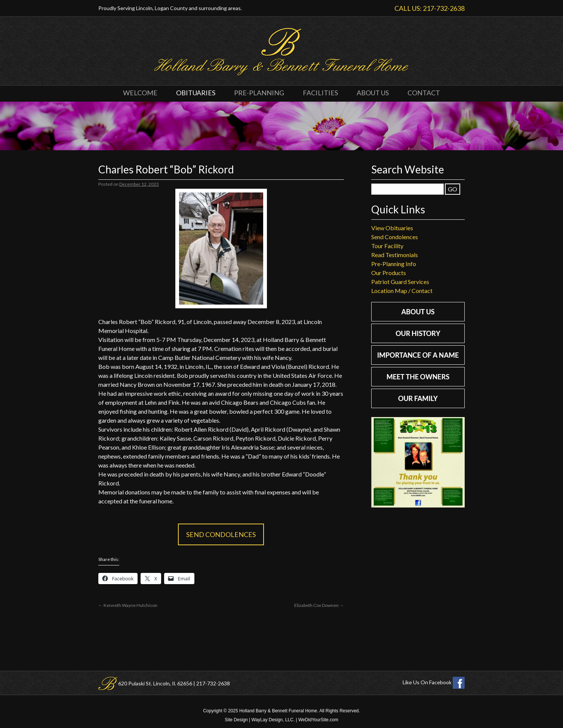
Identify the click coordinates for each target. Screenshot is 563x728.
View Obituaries (392, 228)
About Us (373, 93)
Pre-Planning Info (394, 264)
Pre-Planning (259, 93)
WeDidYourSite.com (318, 720)
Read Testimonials (395, 255)
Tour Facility (387, 246)
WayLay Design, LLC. (273, 720)
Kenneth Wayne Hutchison (128, 605)
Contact (424, 93)
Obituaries (196, 93)
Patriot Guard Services (400, 282)
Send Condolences (221, 534)
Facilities (320, 93)
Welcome (140, 93)
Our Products (389, 273)
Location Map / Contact (402, 291)
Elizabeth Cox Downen (319, 605)
